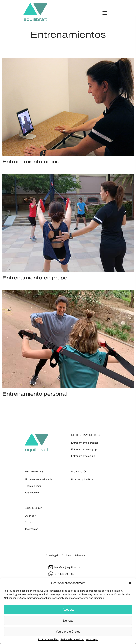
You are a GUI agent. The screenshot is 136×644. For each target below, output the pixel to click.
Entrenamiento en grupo (85, 449)
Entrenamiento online (83, 456)
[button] (130, 583)
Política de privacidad (72, 639)
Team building (32, 493)
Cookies (66, 555)
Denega (68, 621)
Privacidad (81, 555)
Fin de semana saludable (39, 479)
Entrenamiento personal (84, 443)
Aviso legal (92, 639)
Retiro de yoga (33, 486)
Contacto (30, 522)
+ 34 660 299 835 (61, 574)
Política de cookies (48, 639)
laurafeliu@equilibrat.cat (65, 567)
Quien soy (30, 516)
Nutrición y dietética (82, 479)
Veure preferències (68, 632)
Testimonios (31, 529)
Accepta (68, 610)
